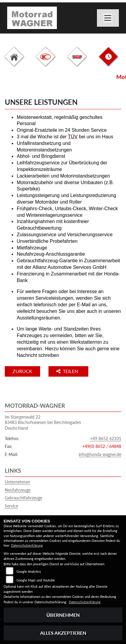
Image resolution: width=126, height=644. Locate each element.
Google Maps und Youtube (36, 580)
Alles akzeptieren (63, 633)
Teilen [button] (68, 371)
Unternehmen (18, 482)
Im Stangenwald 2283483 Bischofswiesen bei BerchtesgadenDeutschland (43, 422)
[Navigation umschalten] (108, 18)
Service (11, 506)
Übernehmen (63, 615)
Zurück (22, 371)
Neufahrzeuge (18, 490)
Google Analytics (29, 571)
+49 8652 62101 (106, 438)
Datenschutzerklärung (27, 545)
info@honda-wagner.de (100, 454)
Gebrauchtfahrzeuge (23, 498)
